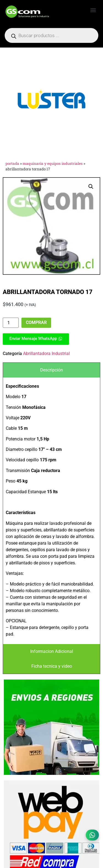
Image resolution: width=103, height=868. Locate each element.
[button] (93, 10)
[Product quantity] (11, 323)
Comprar (36, 322)
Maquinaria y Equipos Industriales (53, 163)
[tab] (51, 370)
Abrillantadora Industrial (46, 353)
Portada (12, 163)
